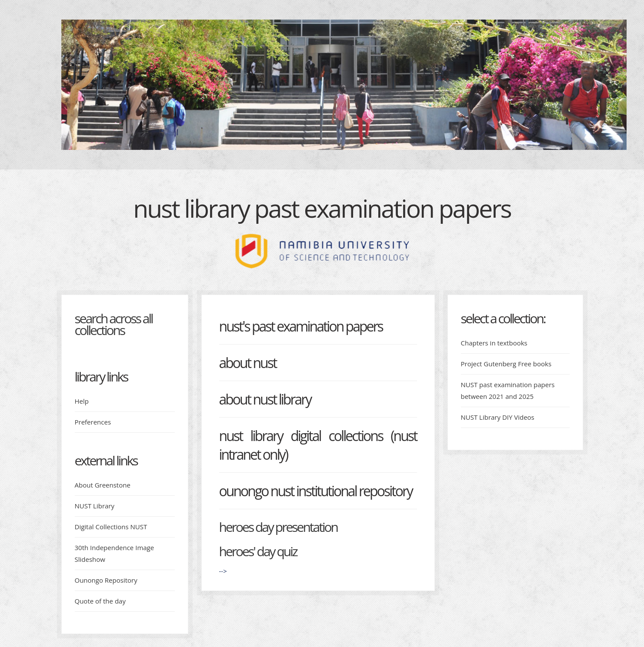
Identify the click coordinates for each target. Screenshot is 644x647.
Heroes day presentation (278, 527)
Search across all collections (114, 324)
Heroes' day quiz (258, 551)
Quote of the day (100, 601)
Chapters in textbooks (494, 343)
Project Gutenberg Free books (506, 364)
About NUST (248, 363)
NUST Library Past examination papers (322, 208)
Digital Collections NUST (111, 527)
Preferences (93, 422)
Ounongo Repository (106, 580)
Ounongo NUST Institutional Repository (316, 491)
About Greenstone (103, 485)
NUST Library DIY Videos (498, 417)
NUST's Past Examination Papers (301, 326)
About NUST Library (265, 399)
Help (82, 401)
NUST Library (95, 506)
